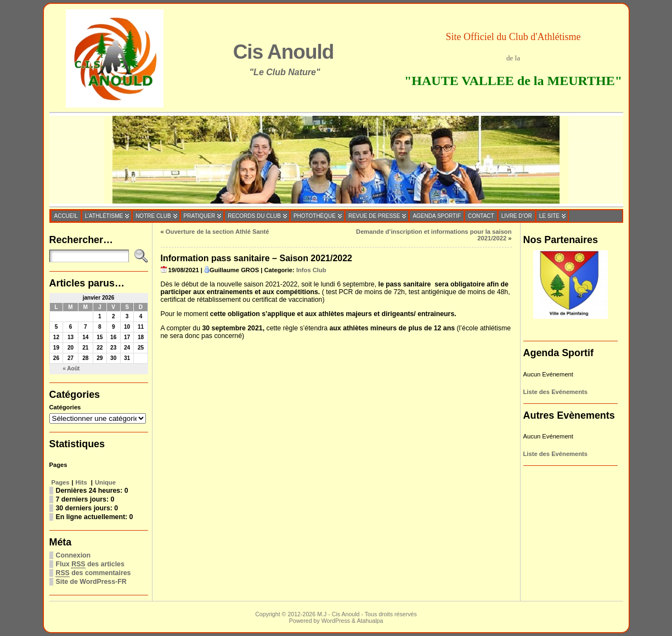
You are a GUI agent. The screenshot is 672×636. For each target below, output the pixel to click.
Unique (105, 482)
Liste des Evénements (556, 392)
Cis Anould (284, 52)
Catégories (65, 407)
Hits (82, 482)
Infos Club (311, 270)
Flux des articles (90, 564)
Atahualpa (370, 621)
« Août (71, 368)
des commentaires (94, 573)
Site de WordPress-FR (91, 582)
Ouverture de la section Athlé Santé (218, 232)
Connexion (74, 555)
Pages (61, 482)
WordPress (336, 621)
